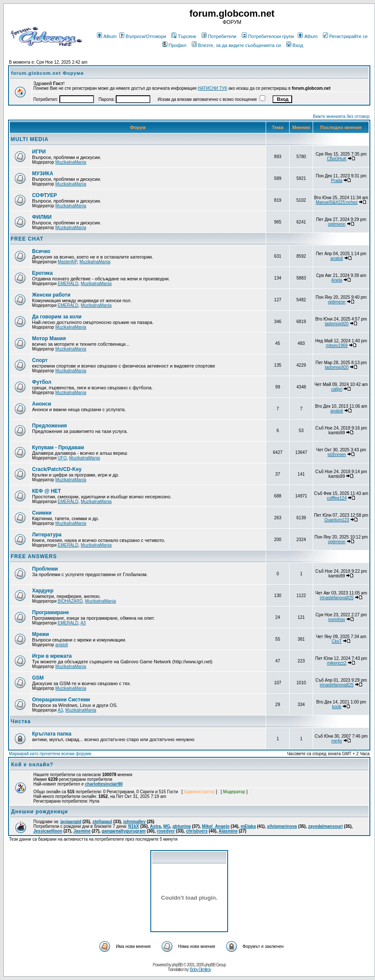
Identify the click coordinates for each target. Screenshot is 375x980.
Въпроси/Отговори (143, 36)
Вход (295, 45)
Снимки (42, 513)
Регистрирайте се (345, 36)
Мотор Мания (49, 338)
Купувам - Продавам (58, 447)
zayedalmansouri (325, 826)
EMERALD (68, 284)
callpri (337, 389)
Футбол (42, 382)
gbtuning (182, 826)
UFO (62, 458)
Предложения (50, 426)
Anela (337, 280)
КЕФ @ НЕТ (47, 491)
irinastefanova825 (337, 598)
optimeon (337, 224)
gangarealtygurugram (124, 831)
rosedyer (166, 831)
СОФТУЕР (44, 195)
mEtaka (248, 826)
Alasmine (228, 831)
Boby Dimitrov (200, 970)
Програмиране (50, 612)
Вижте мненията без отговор (341, 116)
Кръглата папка (52, 734)
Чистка (21, 721)
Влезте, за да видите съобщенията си (236, 45)
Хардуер (43, 591)
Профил (174, 45)
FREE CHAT (27, 239)
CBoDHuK (337, 159)
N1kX (133, 826)
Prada (337, 181)
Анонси (42, 404)
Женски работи (51, 295)
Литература (47, 535)
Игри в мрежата (52, 656)
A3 (83, 623)
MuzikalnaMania (70, 162)
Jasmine (82, 831)
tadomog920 (337, 324)
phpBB (177, 965)
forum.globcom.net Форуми (47, 73)
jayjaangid (71, 822)
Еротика (42, 273)
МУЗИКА (43, 174)
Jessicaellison (48, 831)
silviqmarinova (282, 826)
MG (167, 826)
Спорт (40, 360)
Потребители (219, 36)
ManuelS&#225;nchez (337, 202)
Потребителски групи (268, 36)
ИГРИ (39, 152)
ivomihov (337, 619)
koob (337, 707)
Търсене (184, 36)
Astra (155, 826)
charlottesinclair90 (104, 784)
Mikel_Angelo (216, 826)
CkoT (337, 641)
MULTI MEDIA (30, 139)
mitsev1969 (337, 346)
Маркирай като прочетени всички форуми (50, 754)
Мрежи (41, 634)
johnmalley (135, 822)
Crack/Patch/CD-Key (57, 469)
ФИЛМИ (42, 217)
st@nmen (337, 455)
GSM (38, 678)
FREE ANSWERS (34, 556)
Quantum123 (337, 520)
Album (107, 36)
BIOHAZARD (70, 601)
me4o (337, 741)
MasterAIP (67, 262)
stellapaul (102, 822)
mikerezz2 (337, 663)
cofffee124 (337, 498)
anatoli (337, 258)
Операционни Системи (61, 700)
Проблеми (45, 569)
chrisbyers (197, 831)
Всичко (41, 251)
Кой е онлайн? (32, 765)
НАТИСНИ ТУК (212, 88)
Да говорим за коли (57, 317)
